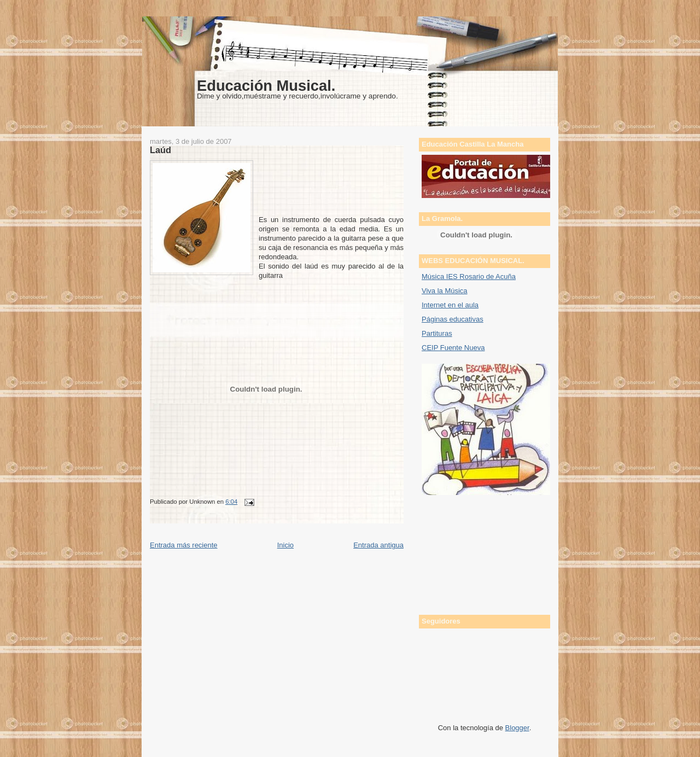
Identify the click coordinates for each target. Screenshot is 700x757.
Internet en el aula (450, 305)
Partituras (437, 333)
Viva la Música (445, 291)
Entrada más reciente (184, 545)
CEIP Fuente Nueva (453, 348)
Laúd (161, 150)
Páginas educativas (453, 319)
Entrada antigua (378, 545)
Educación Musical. (266, 86)
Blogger (517, 728)
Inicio (285, 545)
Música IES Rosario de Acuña (469, 276)
